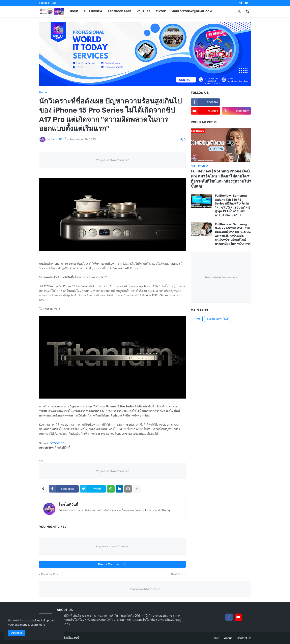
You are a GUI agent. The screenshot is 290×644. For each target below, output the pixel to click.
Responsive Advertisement (112, 160)
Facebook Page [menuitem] (119, 11)
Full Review (218, 319)
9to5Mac (57, 443)
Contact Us (244, 638)
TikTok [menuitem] (161, 11)
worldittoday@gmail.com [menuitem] (192, 11)
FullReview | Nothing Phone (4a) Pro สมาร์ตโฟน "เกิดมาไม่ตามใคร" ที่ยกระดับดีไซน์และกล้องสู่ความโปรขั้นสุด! (221, 179)
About (228, 638)
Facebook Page (48, 3)
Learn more (38, 625)
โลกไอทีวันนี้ (68, 505)
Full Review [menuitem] (93, 11)
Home (43, 93)
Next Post (177, 574)
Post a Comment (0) (112, 564)
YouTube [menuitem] (143, 11)
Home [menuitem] (74, 11)
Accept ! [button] (17, 633)
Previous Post (50, 574)
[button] (239, 11)
